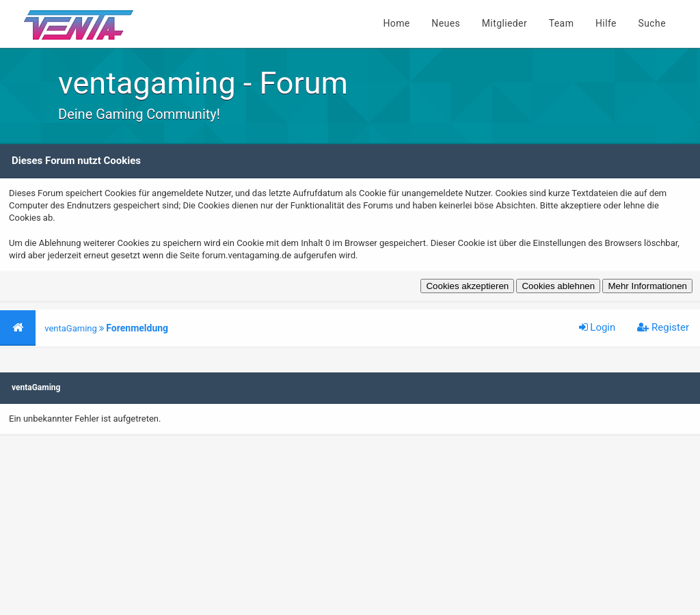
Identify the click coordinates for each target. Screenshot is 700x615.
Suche (652, 23)
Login (597, 327)
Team (562, 23)
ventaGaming (71, 328)
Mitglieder (504, 23)
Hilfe (606, 23)
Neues (446, 23)
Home (396, 23)
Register (663, 327)
